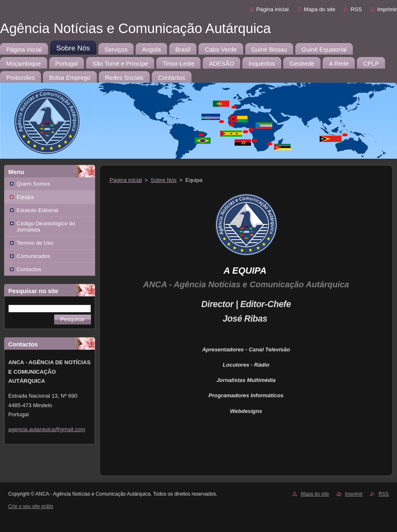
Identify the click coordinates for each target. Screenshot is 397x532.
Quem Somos (33, 184)
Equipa (25, 197)
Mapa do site (320, 9)
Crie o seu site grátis (31, 506)
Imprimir (387, 9)
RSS (356, 9)
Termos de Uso (35, 243)
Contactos (29, 269)
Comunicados (33, 256)
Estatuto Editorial (37, 210)
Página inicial (273, 9)
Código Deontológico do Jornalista (46, 227)
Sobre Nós (164, 180)
